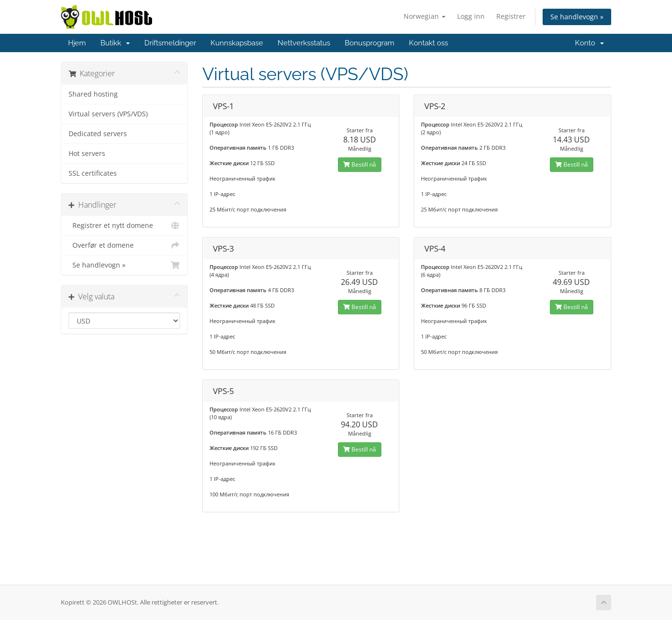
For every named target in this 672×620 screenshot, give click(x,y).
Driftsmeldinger (170, 43)
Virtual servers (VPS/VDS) (108, 114)
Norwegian (425, 16)
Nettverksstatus (304, 43)
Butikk (115, 43)
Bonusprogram (370, 43)
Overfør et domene (124, 245)
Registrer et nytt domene (124, 225)
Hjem (77, 43)
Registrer (511, 16)
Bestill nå (360, 164)
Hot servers (87, 154)
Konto (589, 43)
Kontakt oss (428, 43)
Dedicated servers (98, 134)
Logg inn (471, 16)
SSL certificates (93, 173)
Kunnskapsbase (237, 43)
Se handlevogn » (577, 17)
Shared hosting (93, 94)
